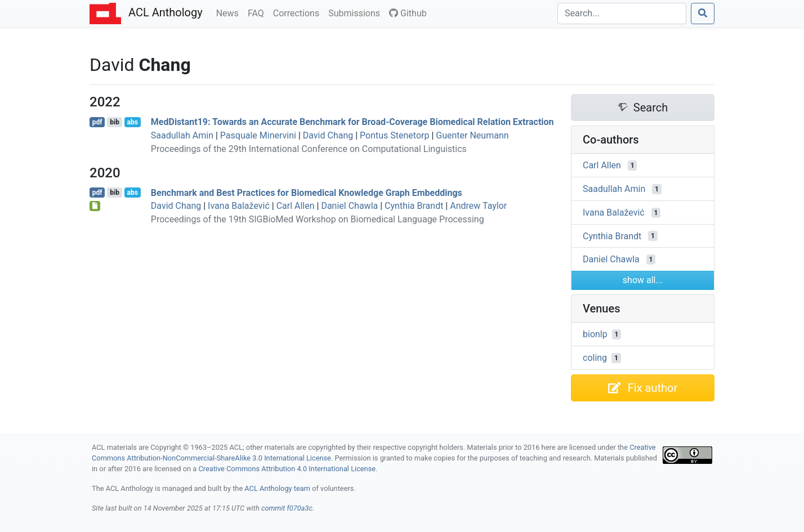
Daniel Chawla (349, 206)
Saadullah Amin (182, 135)
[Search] (622, 14)
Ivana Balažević (239, 206)
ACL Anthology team (277, 488)
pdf (97, 122)
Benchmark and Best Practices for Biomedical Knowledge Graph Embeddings (307, 192)
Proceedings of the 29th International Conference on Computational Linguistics (309, 149)
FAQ (258, 12)
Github (408, 13)
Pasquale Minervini (258, 135)
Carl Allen (296, 206)
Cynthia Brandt (414, 206)
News (230, 12)
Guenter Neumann (472, 135)
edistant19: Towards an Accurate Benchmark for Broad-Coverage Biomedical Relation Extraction (352, 122)
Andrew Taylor (478, 206)
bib (115, 122)
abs (132, 122)
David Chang (328, 135)
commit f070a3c (287, 508)
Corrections (298, 12)
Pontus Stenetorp (394, 135)
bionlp (595, 334)
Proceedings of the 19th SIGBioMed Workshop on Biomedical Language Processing (318, 219)
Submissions (356, 12)
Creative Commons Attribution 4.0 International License (287, 469)
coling (595, 358)
